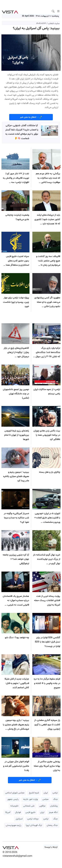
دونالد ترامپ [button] (33, 819)
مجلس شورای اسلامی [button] (15, 793)
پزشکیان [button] (54, 806)
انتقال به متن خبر (31, 117)
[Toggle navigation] (58, 11)
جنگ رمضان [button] (52, 825)
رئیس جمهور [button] (13, 799)
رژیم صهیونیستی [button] (13, 825)
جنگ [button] (55, 799)
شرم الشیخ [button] (34, 793)
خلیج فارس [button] (30, 812)
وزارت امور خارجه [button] (30, 799)
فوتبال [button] (18, 812)
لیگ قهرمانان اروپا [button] (34, 825)
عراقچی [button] (42, 806)
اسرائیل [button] (19, 819)
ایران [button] (46, 793)
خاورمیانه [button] (14, 806)
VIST (10, 11)
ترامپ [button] (55, 793)
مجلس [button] (45, 799)
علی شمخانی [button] (29, 806)
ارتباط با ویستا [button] (51, 847)
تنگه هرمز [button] (53, 812)
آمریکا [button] (8, 812)
